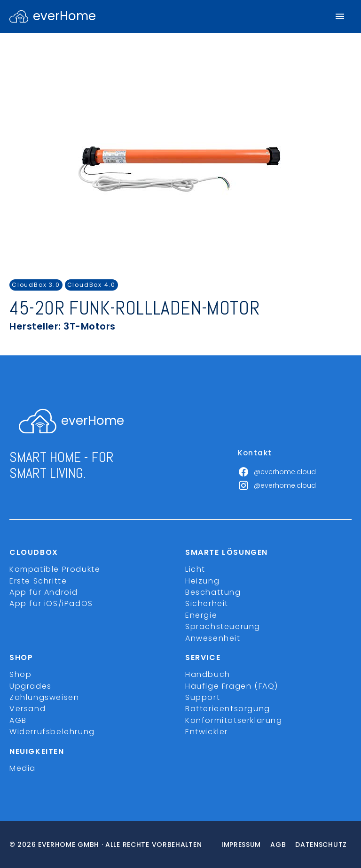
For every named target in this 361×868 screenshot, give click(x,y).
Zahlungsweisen (44, 697)
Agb (278, 845)
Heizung (202, 581)
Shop (20, 674)
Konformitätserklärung (234, 720)
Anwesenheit (213, 638)
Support (203, 697)
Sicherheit (207, 603)
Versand (27, 709)
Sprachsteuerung (223, 626)
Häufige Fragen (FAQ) (232, 686)
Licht (195, 569)
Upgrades (31, 686)
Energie (201, 615)
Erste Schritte (38, 581)
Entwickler (207, 732)
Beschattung (213, 592)
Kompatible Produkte (55, 569)
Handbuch (208, 674)
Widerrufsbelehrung (52, 732)
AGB (18, 720)
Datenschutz (321, 845)
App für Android (44, 592)
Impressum (241, 845)
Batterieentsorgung (228, 709)
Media (23, 768)
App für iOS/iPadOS (51, 603)
